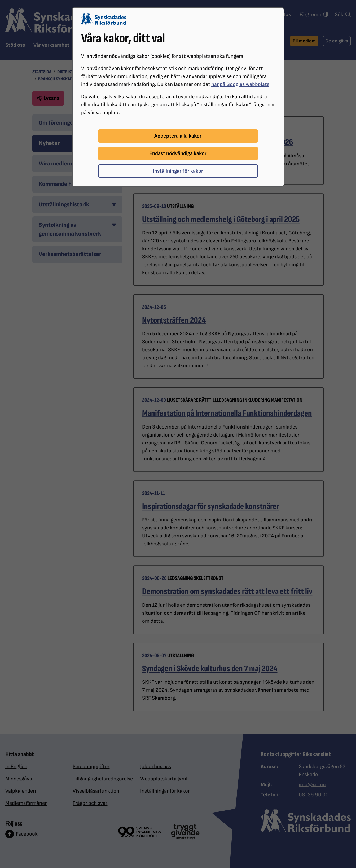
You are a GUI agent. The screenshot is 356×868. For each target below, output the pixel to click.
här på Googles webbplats (240, 84)
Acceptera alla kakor (178, 136)
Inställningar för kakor (178, 171)
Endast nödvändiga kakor (178, 153)
